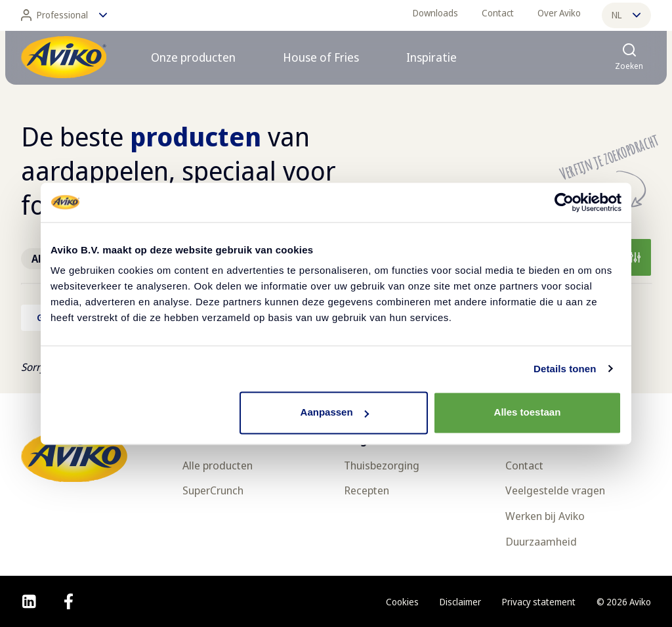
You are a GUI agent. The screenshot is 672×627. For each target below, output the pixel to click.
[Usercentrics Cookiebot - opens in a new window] (564, 202)
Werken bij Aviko (545, 516)
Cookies (402, 602)
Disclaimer (460, 602)
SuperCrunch (213, 490)
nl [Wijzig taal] (626, 15)
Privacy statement (539, 602)
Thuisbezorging (382, 465)
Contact (498, 13)
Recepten (367, 490)
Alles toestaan (528, 412)
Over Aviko (559, 13)
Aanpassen (335, 412)
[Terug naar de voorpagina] (64, 57)
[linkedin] (29, 601)
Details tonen (565, 369)
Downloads (435, 13)
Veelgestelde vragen (555, 490)
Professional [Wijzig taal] (64, 15)
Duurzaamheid (541, 541)
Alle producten (218, 465)
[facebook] (69, 601)
